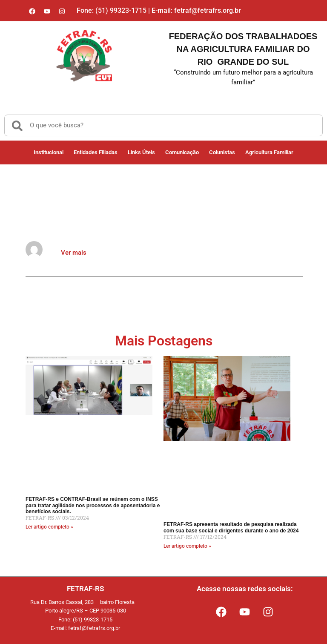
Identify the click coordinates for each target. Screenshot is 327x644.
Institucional (49, 152)
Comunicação (182, 152)
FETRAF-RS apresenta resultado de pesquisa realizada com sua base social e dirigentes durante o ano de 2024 (231, 527)
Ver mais (74, 253)
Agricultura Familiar (269, 152)
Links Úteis (141, 152)
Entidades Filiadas (96, 152)
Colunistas (222, 152)
